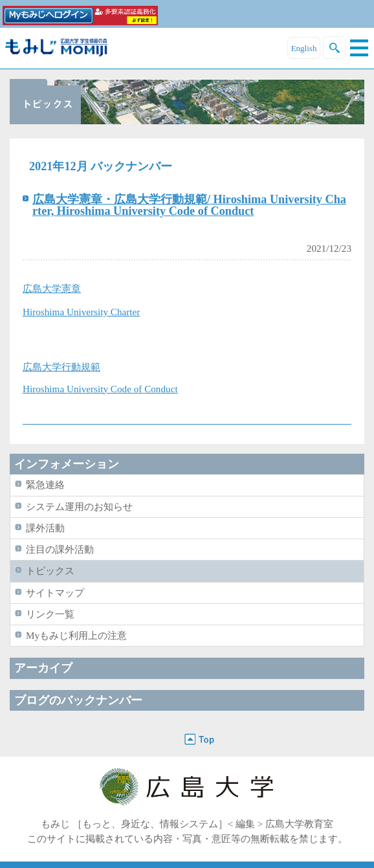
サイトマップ (55, 593)
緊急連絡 (45, 484)
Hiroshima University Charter (81, 312)
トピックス (50, 571)
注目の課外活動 (60, 549)
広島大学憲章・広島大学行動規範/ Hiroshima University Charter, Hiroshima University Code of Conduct (189, 205)
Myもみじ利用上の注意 (76, 635)
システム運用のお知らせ (79, 506)
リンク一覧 (50, 614)
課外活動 (45, 528)
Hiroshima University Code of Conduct (100, 389)
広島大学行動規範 (61, 367)
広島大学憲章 (52, 288)
